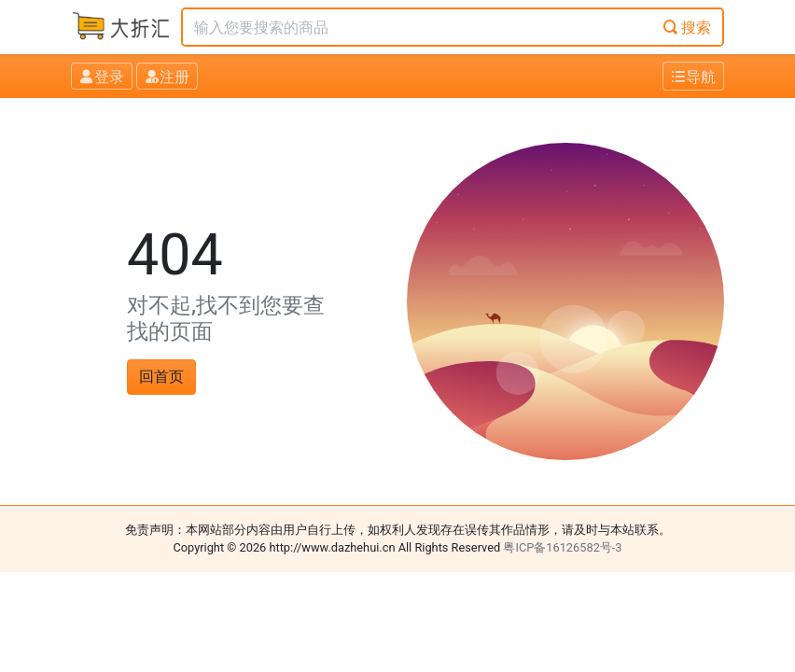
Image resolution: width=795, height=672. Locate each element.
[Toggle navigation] (693, 76)
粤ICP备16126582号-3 (562, 547)
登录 (102, 77)
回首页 (161, 377)
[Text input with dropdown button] (418, 27)
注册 (167, 77)
